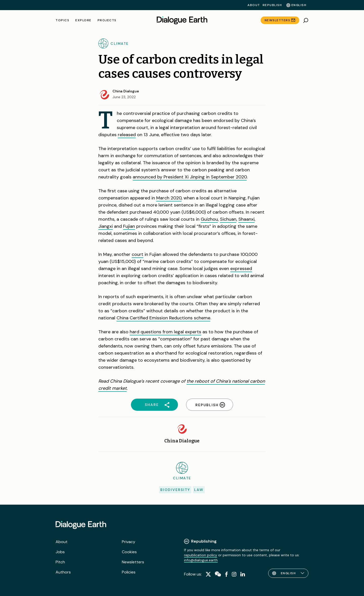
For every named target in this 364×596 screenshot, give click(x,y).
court (138, 254)
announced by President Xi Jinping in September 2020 (190, 177)
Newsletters (278, 20)
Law (199, 490)
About (254, 5)
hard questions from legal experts (165, 332)
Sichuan (228, 219)
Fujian (129, 226)
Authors (63, 572)
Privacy (129, 542)
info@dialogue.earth (201, 560)
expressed (241, 269)
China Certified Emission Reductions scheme (163, 318)
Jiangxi (106, 226)
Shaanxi (246, 219)
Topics (62, 20)
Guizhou (209, 219)
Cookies (129, 552)
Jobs (60, 552)
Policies (129, 572)
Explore (83, 20)
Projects (107, 20)
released (127, 135)
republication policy (201, 555)
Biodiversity (175, 490)
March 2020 (169, 198)
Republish (272, 5)
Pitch (60, 562)
